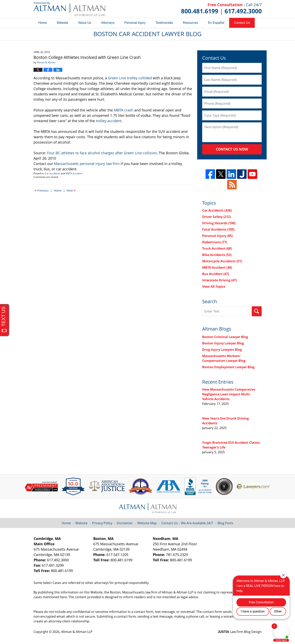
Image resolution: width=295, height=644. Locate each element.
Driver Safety (216, 217)
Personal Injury (135, 23)
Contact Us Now (232, 149)
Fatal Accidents (218, 229)
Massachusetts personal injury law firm (87, 164)
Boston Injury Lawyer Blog (223, 343)
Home (43, 23)
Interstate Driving (219, 280)
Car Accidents (52, 173)
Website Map (147, 523)
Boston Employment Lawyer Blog (228, 367)
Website (62, 23)
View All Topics (214, 287)
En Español (216, 23)
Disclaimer (125, 523)
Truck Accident (217, 248)
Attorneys (108, 23)
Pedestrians (215, 242)
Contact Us (242, 23)
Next (71, 190)
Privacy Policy (102, 523)
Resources (190, 23)
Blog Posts (225, 523)
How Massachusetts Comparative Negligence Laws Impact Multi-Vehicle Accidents (229, 394)
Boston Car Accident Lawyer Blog (69, 9)
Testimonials (164, 23)
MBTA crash (124, 110)
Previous (42, 190)
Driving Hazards (219, 223)
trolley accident (109, 121)
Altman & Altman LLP (77, 632)
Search (257, 311)
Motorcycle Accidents (222, 261)
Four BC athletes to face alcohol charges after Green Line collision (102, 153)
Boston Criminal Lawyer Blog (225, 337)
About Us (85, 23)
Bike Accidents (217, 255)
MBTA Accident (74, 173)
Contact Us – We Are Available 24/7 (187, 523)
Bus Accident (216, 274)
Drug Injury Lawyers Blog (222, 350)
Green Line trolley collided (130, 78)
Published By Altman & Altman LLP (221, 9)
